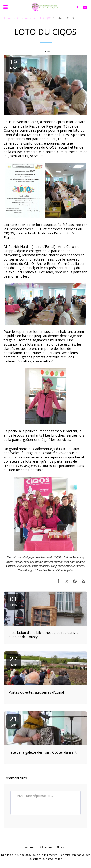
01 (14, 601)
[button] (5, 7)
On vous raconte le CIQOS (34, 18)
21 (14, 721)
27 (14, 661)
